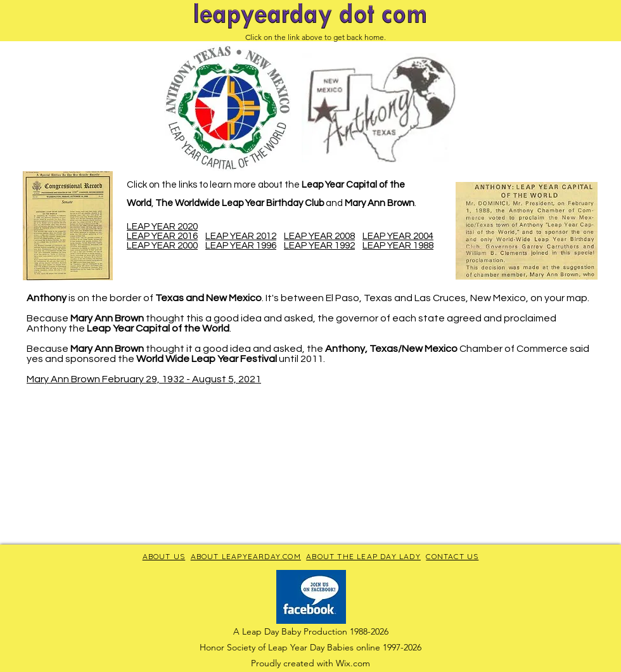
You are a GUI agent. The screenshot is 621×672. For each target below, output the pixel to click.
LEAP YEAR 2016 (162, 236)
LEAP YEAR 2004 (398, 236)
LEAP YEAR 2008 (319, 236)
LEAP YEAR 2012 (241, 236)
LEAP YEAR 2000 (162, 246)
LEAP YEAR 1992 (319, 246)
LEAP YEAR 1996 (241, 246)
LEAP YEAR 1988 (398, 246)
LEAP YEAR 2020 (162, 227)
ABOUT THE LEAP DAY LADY (363, 556)
